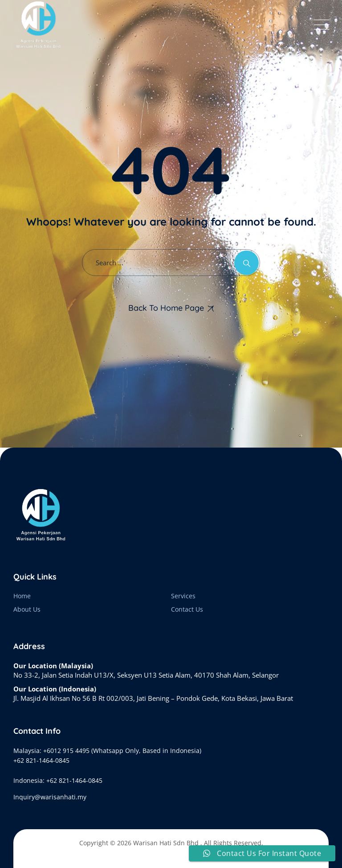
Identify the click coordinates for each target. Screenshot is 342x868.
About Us (27, 609)
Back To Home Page (166, 308)
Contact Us (187, 609)
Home (22, 596)
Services (183, 596)
